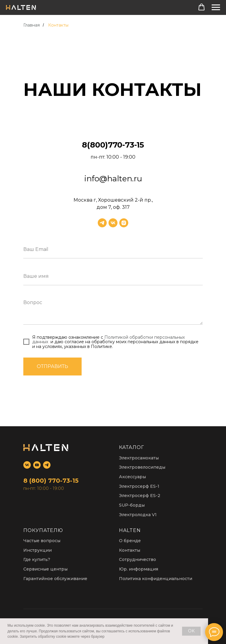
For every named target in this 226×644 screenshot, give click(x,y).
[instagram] (124, 223)
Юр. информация (139, 569)
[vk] (113, 223)
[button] (201, 7)
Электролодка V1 (138, 515)
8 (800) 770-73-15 (51, 481)
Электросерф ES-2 (140, 496)
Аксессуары (132, 477)
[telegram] (102, 223)
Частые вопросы (42, 541)
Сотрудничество (138, 559)
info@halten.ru (113, 179)
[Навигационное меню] (216, 7)
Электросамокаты (139, 458)
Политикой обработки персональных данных (109, 339)
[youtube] (37, 465)
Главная (32, 25)
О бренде (130, 541)
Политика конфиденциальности (156, 579)
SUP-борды (132, 505)
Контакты (58, 25)
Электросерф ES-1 (139, 486)
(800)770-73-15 (116, 145)
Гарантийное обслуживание (55, 579)
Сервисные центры (45, 569)
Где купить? (37, 559)
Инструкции (38, 550)
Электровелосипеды (142, 467)
